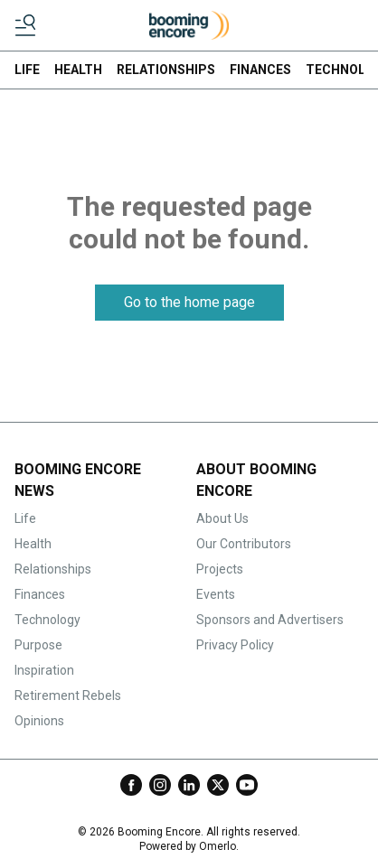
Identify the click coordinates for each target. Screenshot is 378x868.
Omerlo (217, 846)
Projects (220, 569)
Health (33, 544)
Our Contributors (244, 544)
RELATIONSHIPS (166, 70)
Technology (47, 620)
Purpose (38, 645)
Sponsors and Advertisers (270, 620)
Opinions (39, 721)
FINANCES (260, 70)
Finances (40, 594)
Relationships (53, 569)
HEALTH (78, 70)
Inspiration (44, 670)
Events (216, 594)
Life (25, 518)
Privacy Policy (235, 645)
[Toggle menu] (25, 25)
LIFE (27, 70)
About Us (222, 518)
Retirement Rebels (68, 695)
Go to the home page (189, 302)
